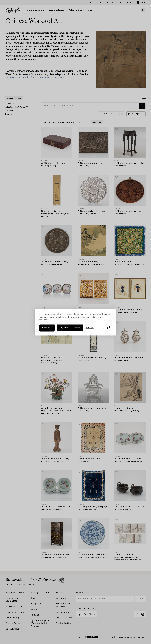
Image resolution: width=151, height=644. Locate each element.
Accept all (47, 328)
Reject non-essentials (70, 328)
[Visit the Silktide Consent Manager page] (109, 328)
